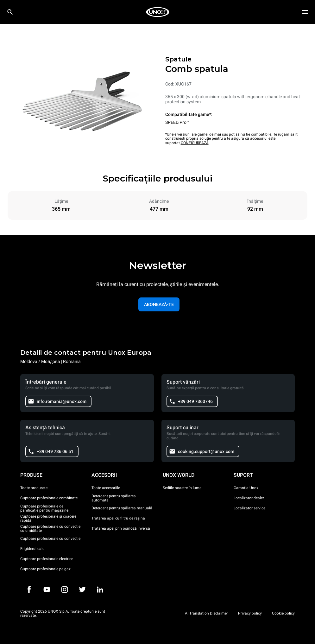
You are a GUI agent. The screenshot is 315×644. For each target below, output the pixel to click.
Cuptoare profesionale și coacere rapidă (48, 519)
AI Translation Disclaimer (206, 613)
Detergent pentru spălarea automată (114, 498)
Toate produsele (34, 488)
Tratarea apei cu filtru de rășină (118, 518)
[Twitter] (82, 590)
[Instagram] (65, 590)
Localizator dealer (249, 498)
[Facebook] (29, 590)
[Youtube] (47, 590)
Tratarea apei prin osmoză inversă (121, 528)
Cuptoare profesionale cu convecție (50, 539)
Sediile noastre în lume (182, 488)
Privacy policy (250, 613)
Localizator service (249, 508)
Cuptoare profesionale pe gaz (45, 569)
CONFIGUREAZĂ (195, 143)
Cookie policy (283, 613)
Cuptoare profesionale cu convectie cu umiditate (50, 529)
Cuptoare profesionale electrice (47, 559)
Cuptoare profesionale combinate (49, 498)
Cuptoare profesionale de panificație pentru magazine (44, 508)
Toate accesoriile (106, 488)
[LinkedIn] (100, 590)
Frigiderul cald (32, 549)
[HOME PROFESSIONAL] (158, 12)
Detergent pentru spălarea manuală (122, 508)
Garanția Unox (246, 488)
